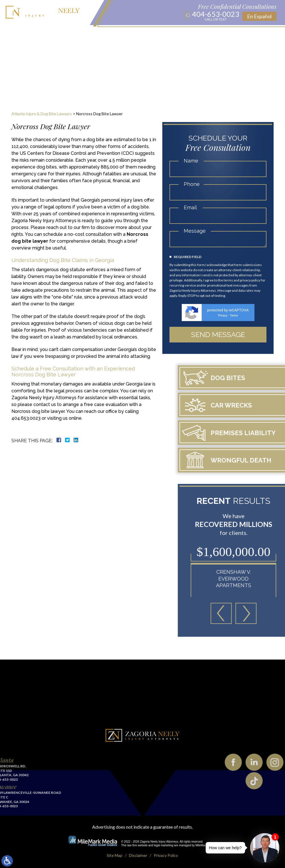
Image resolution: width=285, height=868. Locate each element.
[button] (267, 613)
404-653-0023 (216, 16)
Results (181, 34)
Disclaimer (138, 855)
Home (27, 34)
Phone (192, 184)
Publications (154, 34)
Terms (234, 316)
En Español (259, 16)
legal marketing (164, 845)
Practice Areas (78, 34)
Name (191, 161)
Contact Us (239, 34)
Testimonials (208, 34)
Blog (130, 34)
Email (190, 207)
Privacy (223, 316)
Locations (110, 34)
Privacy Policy (166, 855)
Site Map (115, 855)
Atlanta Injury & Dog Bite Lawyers (42, 114)
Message (195, 231)
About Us (47, 34)
